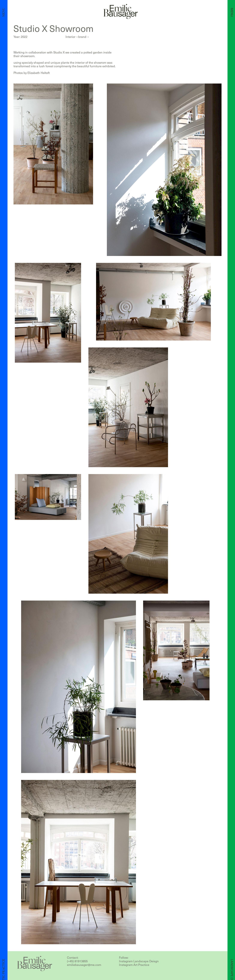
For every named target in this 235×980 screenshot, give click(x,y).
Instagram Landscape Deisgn (139, 961)
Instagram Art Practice (134, 965)
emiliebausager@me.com (84, 965)
